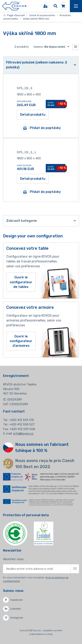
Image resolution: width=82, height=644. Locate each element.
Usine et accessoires (42, 15)
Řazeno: (52, 47)
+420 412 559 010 (22, 420)
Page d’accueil (14, 15)
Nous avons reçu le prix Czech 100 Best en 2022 (45, 464)
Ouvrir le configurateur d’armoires (21, 341)
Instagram (13, 618)
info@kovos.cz (23, 434)
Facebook (13, 600)
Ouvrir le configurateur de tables (21, 282)
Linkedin (12, 609)
